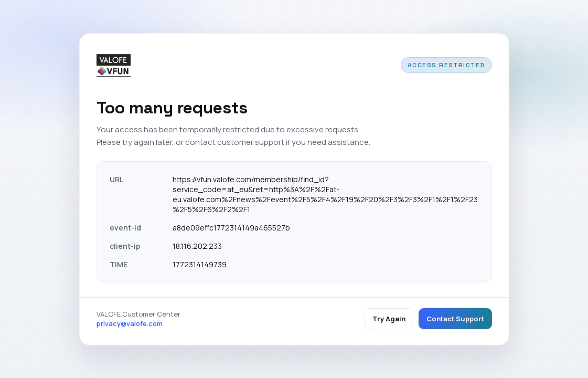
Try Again (389, 319)
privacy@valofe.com (130, 323)
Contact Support (455, 319)
